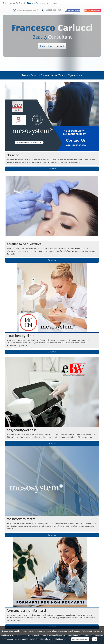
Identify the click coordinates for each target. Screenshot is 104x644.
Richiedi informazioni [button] (52, 46)
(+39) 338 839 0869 (51, 10)
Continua (52, 169)
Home (55, 3)
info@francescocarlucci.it (25, 10)
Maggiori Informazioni (80, 639)
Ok (95, 639)
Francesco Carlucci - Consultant (26, 3)
